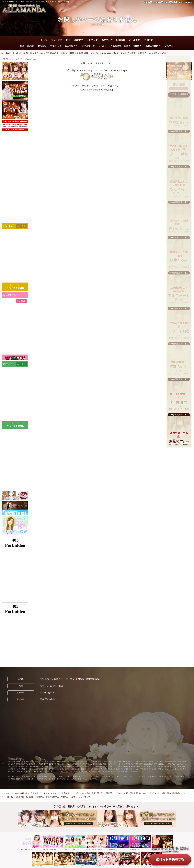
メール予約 (134, 40)
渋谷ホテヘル (15, 423)
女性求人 (137, 46)
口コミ (127, 46)
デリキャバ (55, 46)
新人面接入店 (71, 46)
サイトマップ (84, 797)
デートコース (7, 797)
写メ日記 (31, 46)
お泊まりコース (21, 797)
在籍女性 (78, 40)
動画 (22, 46)
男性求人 (64, 797)
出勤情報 (121, 40)
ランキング (92, 40)
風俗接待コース (179, 793)
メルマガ (169, 46)
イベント (103, 46)
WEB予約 (148, 40)
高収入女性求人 (153, 46)
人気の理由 (116, 46)
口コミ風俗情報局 (15, 288)
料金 (68, 40)
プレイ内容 (57, 40)
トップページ (7, 793)
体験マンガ (107, 40)
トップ (44, 40)
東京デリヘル (15, 285)
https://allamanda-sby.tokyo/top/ (97, 90)
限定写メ (42, 46)
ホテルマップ (88, 46)
